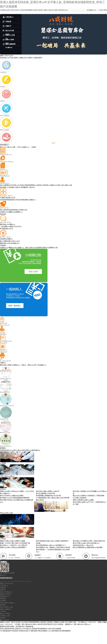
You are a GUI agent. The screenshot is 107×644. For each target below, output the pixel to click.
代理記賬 (3, 588)
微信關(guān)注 (93, 10)
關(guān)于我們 (5, 614)
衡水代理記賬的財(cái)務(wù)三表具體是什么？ (51, 545)
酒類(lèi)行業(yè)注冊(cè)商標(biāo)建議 (12, 541)
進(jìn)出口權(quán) (6, 592)
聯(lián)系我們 (104, 10)
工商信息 (3, 611)
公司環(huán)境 (5, 616)
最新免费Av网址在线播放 (39, 631)
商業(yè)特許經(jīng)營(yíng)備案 (83, 500)
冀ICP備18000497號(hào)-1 (82, 624)
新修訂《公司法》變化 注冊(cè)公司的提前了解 (15, 543)
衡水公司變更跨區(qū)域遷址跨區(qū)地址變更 (88, 547)
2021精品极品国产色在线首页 (9, 631)
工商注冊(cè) (4, 585)
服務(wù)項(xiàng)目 (6, 583)
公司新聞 (3, 601)
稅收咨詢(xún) (4, 596)
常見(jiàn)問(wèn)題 (6, 607)
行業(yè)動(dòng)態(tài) (7, 603)
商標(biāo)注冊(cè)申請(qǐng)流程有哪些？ (13, 547)
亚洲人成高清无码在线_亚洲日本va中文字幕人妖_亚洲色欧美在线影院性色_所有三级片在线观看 (31, 629)
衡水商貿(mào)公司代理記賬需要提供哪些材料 (15, 498)
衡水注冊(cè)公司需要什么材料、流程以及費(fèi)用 (89, 541)
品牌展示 (3, 618)
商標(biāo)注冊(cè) (6, 594)
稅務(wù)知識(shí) (6, 609)
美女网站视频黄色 (65, 631)
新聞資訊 (3, 598)
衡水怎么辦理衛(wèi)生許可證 (45, 493)
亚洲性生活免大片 (25, 631)
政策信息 (3, 605)
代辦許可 (3, 590)
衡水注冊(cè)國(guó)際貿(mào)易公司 (48, 491)
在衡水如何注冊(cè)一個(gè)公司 (83, 545)
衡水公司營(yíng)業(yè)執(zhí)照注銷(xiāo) (86, 543)
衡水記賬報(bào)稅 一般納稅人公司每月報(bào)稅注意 (53, 547)
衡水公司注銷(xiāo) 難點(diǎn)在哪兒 (12, 496)
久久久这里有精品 (53, 631)
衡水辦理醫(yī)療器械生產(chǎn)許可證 (48, 496)
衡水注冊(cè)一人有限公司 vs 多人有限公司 (14, 545)
